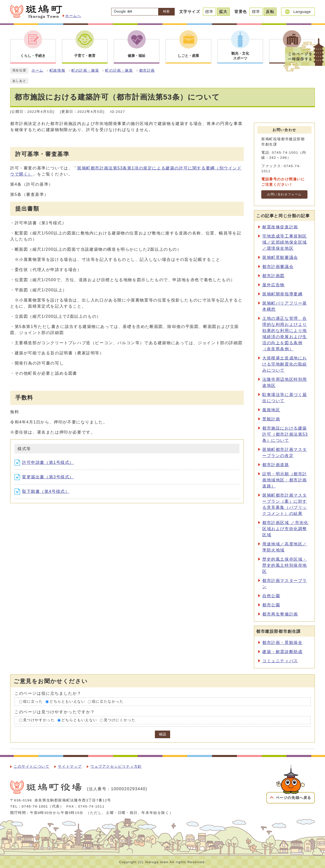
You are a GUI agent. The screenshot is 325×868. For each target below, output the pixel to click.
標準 (209, 12)
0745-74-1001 (35, 806)
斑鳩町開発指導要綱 (282, 294)
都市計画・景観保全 (282, 643)
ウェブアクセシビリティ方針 (116, 767)
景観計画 (271, 419)
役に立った (33, 701)
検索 (166, 11)
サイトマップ (70, 767)
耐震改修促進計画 (280, 227)
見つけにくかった (120, 720)
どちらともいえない (67, 701)
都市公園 (271, 605)
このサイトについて (31, 767)
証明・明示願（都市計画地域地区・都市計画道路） (285, 480)
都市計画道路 (276, 465)
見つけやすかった (39, 720)
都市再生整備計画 (280, 614)
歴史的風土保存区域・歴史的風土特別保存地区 (285, 565)
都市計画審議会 (278, 267)
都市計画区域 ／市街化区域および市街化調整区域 (285, 529)
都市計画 (147, 70)
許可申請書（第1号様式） (44, 462)
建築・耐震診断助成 (282, 652)
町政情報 (57, 70)
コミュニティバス (280, 661)
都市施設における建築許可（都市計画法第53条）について (285, 434)
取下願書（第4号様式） (42, 491)
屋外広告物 (273, 285)
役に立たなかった (108, 701)
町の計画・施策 (85, 70)
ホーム (37, 70)
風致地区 (271, 410)
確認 (162, 734)
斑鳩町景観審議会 (280, 257)
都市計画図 (273, 276)
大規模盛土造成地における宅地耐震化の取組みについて (285, 364)
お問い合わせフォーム (284, 194)
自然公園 (271, 596)
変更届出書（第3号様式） (44, 477)
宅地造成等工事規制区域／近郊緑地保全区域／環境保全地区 (285, 242)
